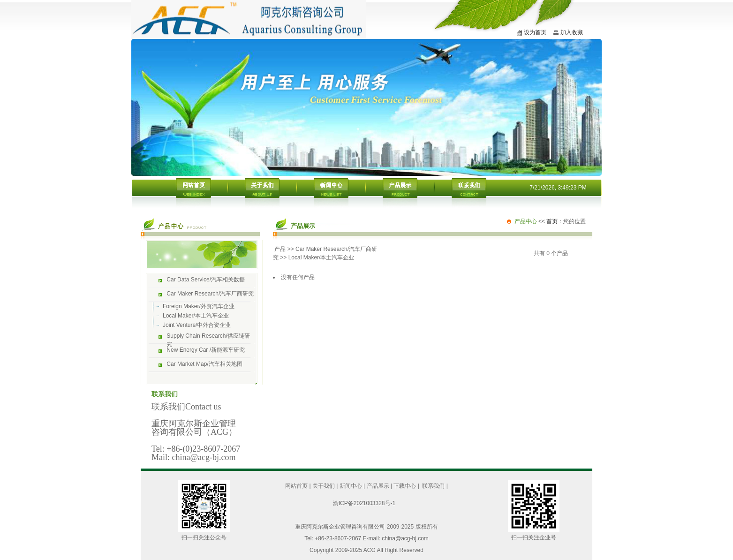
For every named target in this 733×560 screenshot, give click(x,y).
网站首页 (296, 486)
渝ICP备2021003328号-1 (364, 503)
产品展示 (378, 486)
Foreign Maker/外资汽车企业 (199, 306)
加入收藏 (572, 32)
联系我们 (433, 486)
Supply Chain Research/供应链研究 (208, 338)
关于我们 (324, 486)
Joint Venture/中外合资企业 (197, 325)
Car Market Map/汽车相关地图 (204, 364)
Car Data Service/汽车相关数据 (206, 280)
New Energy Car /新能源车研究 (206, 350)
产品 (280, 249)
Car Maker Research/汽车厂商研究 (210, 294)
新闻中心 (351, 486)
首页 (552, 221)
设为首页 (535, 32)
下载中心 (405, 486)
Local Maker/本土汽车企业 (196, 316)
